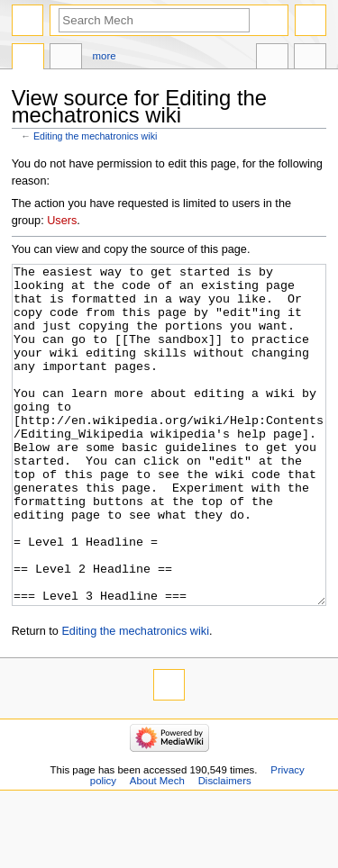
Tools (310, 59)
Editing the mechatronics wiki (95, 136)
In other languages (272, 59)
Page (28, 59)
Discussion (66, 59)
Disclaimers (225, 848)
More (105, 56)
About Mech (157, 848)
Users (62, 221)
